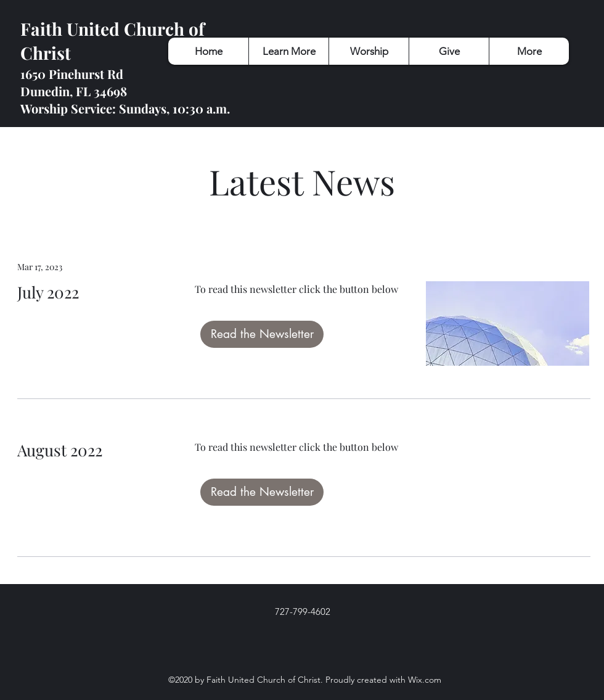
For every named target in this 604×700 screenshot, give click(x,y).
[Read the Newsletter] (262, 334)
